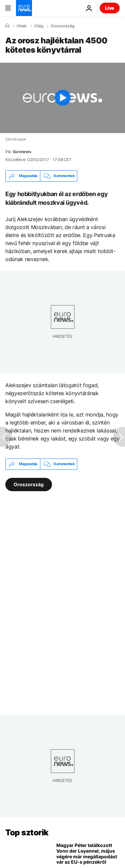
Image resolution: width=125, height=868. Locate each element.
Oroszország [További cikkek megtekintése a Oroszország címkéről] (29, 484)
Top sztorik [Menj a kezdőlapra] (27, 832)
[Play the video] (62, 98)
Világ (39, 26)
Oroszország (62, 26)
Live (110, 8)
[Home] (7, 26)
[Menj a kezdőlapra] (24, 8)
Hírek (22, 26)
